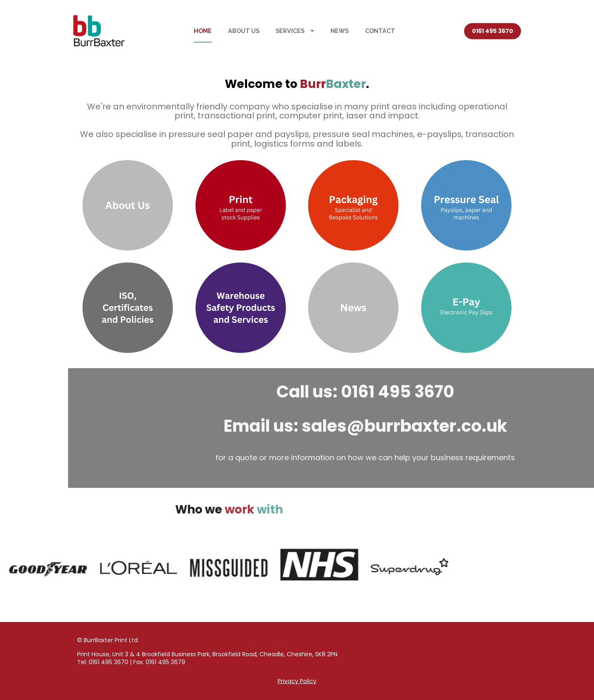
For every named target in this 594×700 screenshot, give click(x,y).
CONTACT (380, 31)
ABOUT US (244, 31)
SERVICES (295, 31)
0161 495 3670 (493, 31)
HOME (203, 31)
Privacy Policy (297, 681)
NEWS (339, 31)
